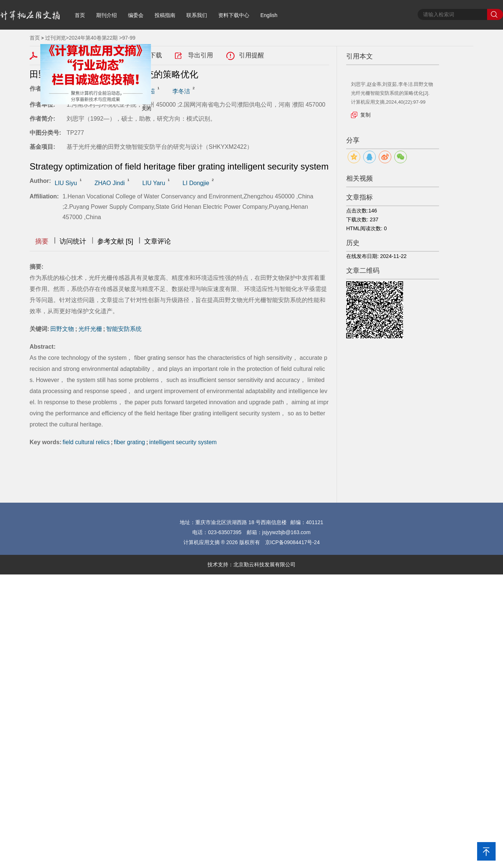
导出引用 (200, 55)
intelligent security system (183, 442)
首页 (80, 15)
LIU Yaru (154, 183)
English (269, 15)
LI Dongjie (196, 183)
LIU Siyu (66, 183)
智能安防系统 (124, 329)
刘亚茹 (146, 91)
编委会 (136, 15)
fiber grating (130, 442)
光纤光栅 (90, 329)
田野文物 (62, 329)
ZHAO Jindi (110, 183)
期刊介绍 (107, 15)
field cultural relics (86, 442)
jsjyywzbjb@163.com (286, 532)
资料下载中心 (234, 15)
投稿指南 (165, 15)
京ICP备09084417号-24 (293, 542)
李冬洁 (181, 91)
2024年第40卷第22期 (93, 38)
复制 (365, 115)
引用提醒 (251, 55)
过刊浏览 (55, 38)
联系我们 (197, 15)
